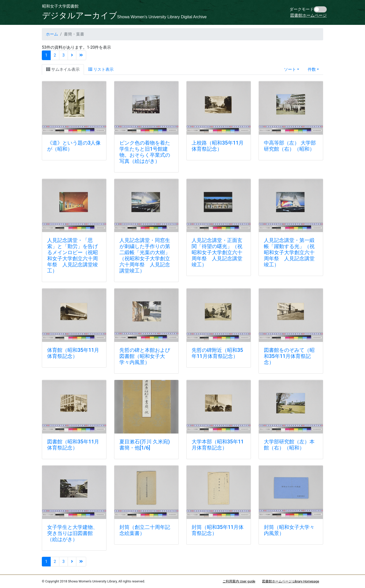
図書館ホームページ (308, 15)
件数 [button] (312, 69)
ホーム (52, 34)
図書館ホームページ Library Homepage (291, 581)
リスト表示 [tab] (101, 69)
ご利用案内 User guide (239, 581)
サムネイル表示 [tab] (63, 69)
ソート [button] (290, 69)
